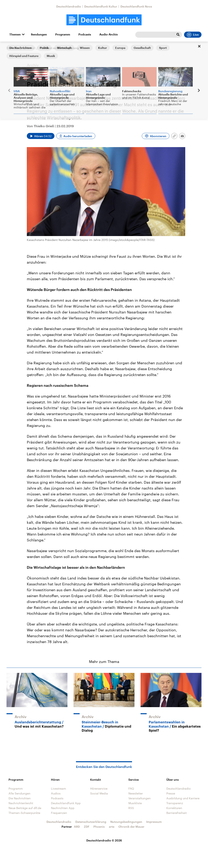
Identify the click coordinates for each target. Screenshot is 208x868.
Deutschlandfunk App (66, 803)
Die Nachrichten (20, 798)
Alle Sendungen (19, 793)
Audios (56, 793)
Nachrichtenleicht (21, 803)
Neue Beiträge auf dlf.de (25, 808)
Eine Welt (29, 48)
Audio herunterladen (78, 136)
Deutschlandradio (69, 6)
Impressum (154, 822)
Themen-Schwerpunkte (24, 813)
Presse (171, 793)
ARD (77, 827)
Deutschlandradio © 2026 (104, 840)
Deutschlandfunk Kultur (101, 6)
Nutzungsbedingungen (126, 822)
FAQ (131, 788)
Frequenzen (59, 813)
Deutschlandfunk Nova (136, 6)
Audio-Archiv (109, 34)
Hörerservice (99, 788)
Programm (63, 34)
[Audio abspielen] (41, 136)
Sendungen (39, 34)
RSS (131, 808)
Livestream (58, 788)
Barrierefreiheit (177, 813)
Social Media (99, 793)
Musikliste (135, 803)
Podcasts (85, 34)
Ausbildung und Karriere (183, 798)
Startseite (13, 48)
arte (112, 827)
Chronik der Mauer (131, 827)
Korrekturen (174, 808)
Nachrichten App (63, 808)
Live (193, 35)
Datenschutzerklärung (91, 822)
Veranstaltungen (140, 798)
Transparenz (175, 803)
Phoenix (99, 827)
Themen (15, 34)
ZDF (87, 827)
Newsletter (136, 793)
